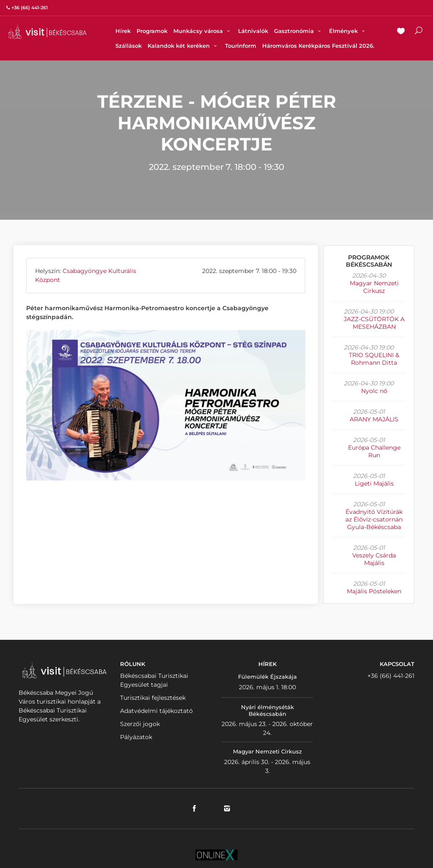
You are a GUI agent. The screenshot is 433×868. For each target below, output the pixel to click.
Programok (152, 31)
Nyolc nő (374, 391)
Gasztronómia (299, 31)
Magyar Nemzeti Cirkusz (374, 287)
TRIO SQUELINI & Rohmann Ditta (374, 359)
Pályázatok (136, 737)
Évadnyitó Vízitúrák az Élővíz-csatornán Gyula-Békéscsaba (374, 519)
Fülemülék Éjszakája (267, 677)
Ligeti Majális (374, 483)
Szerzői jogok (140, 724)
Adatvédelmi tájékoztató (156, 711)
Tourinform (241, 46)
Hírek (123, 31)
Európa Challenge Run (374, 451)
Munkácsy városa (203, 31)
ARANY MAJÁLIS (374, 419)
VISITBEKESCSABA (47, 31)
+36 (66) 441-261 (391, 676)
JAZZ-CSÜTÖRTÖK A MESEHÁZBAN (374, 323)
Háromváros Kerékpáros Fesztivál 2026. (318, 46)
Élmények (348, 31)
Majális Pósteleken (374, 591)
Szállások (129, 46)
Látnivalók (253, 31)
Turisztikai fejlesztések (153, 698)
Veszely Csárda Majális (374, 559)
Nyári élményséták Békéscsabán (267, 710)
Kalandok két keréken (183, 46)
